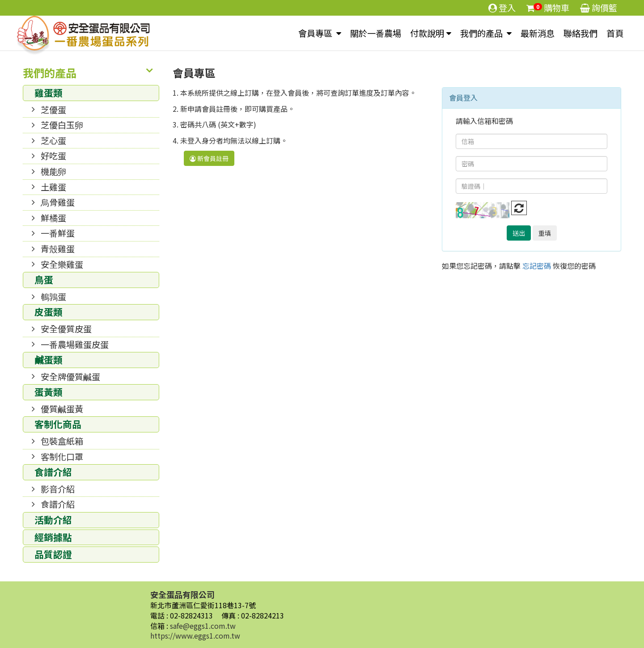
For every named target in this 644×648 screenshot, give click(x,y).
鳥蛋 (44, 280)
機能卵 (53, 171)
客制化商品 (58, 424)
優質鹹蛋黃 (62, 409)
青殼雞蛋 (58, 249)
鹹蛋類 (49, 360)
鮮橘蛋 (53, 218)
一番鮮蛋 (58, 233)
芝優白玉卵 (62, 125)
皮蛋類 (49, 312)
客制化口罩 (62, 457)
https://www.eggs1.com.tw (195, 635)
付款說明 (427, 33)
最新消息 (538, 33)
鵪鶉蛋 (53, 296)
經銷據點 (53, 537)
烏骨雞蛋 (58, 202)
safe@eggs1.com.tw (203, 626)
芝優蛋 (53, 110)
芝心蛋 (53, 140)
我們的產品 (482, 33)
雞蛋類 (49, 93)
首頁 (615, 33)
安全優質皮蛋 (66, 329)
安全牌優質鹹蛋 (70, 377)
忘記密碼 (537, 266)
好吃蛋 (53, 156)
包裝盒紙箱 (62, 441)
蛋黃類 (49, 392)
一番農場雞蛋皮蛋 (75, 344)
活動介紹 (53, 520)
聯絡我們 (580, 33)
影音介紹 (58, 489)
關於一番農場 (376, 33)
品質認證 (53, 554)
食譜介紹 (53, 472)
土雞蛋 (53, 187)
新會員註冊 (209, 158)
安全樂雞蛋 (62, 264)
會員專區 (316, 33)
